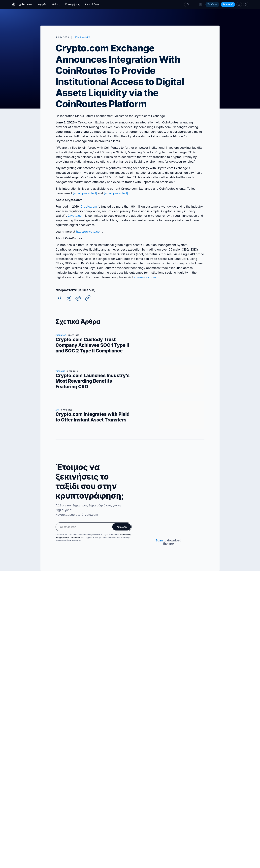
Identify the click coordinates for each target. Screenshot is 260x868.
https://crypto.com (89, 232)
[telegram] (78, 299)
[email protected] (116, 193)
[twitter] (69, 299)
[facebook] (60, 299)
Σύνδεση (212, 4)
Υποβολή (122, 527)
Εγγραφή (228, 4)
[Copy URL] (88, 298)
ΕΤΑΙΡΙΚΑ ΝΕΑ (82, 37)
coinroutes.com (145, 277)
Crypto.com (89, 207)
